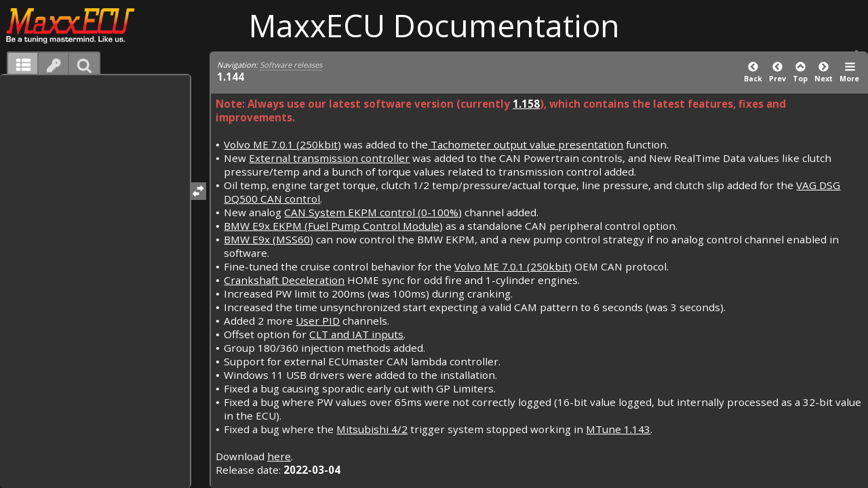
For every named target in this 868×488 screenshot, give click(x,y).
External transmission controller (329, 158)
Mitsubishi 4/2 (372, 429)
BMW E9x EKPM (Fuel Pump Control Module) (333, 226)
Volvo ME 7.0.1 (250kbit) (282, 144)
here (279, 456)
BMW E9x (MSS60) (269, 239)
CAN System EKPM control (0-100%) (373, 212)
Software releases (291, 65)
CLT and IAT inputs (356, 334)
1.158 (526, 104)
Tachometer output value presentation (526, 144)
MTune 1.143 (618, 429)
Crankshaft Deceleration (284, 280)
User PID (318, 321)
